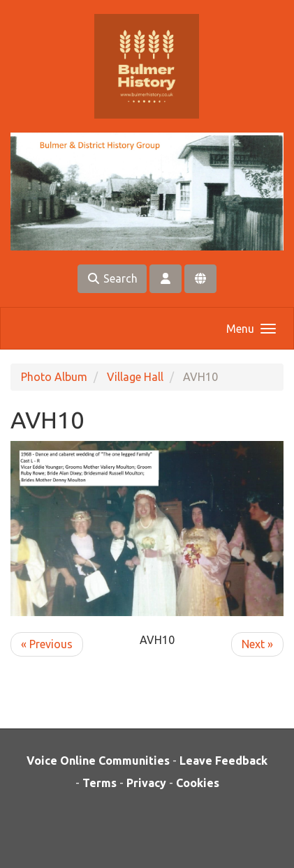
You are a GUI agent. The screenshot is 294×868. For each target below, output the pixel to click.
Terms (100, 783)
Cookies (198, 783)
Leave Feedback (223, 761)
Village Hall (135, 377)
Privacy (146, 783)
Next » (257, 644)
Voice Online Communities (98, 761)
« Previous (47, 644)
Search (112, 278)
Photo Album (54, 377)
